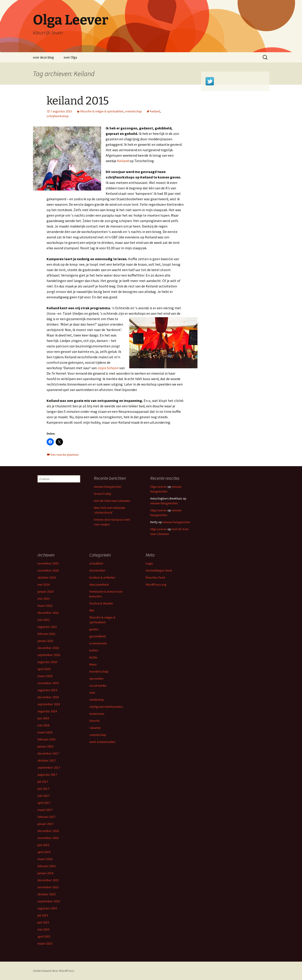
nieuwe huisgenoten (108, 487)
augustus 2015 (47, 908)
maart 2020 (45, 676)
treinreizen (97, 714)
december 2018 (48, 697)
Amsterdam (97, 570)
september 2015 (49, 901)
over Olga (70, 57)
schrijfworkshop (58, 116)
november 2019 (48, 683)
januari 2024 (45, 591)
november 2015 (48, 887)
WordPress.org (156, 584)
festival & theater (101, 603)
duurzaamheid (99, 584)
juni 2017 (43, 789)
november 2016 (48, 838)
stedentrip (97, 700)
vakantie (95, 728)
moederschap (99, 671)
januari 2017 (45, 824)
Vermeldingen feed (159, 570)
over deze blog (43, 57)
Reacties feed (155, 577)
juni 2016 (43, 845)
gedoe (94, 629)
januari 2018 (45, 746)
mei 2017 (44, 796)
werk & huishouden (102, 742)
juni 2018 (43, 718)
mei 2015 (44, 929)
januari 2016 (45, 873)
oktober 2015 (47, 894)
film (92, 610)
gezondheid (97, 636)
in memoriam (98, 643)
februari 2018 (46, 739)
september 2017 (49, 767)
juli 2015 (43, 915)
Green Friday (103, 494)
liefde (93, 657)
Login (149, 563)
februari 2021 (46, 634)
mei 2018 (44, 725)
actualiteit (96, 563)
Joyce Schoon (108, 368)
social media (98, 686)
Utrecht (94, 721)
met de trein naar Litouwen (112, 501)
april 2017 (44, 803)
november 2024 (48, 570)
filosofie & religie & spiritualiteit (102, 111)
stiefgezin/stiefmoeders (106, 707)
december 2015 (48, 880)
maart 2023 (45, 606)
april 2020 (44, 669)
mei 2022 (44, 620)
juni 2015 (43, 922)
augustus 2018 (47, 711)
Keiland (155, 111)
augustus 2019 (47, 690)
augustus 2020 (47, 662)
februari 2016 (46, 866)
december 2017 (48, 753)
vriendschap (133, 111)
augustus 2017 (47, 775)
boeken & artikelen (102, 577)
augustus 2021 (47, 627)
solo (92, 693)
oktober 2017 (47, 760)
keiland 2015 (78, 101)
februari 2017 (46, 817)
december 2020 (48, 648)
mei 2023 (44, 599)
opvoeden (96, 678)
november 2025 (48, 563)
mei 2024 (44, 584)
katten (94, 650)
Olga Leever (158, 487)
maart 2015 (45, 943)
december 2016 (48, 831)
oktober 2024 (47, 577)
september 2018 (49, 704)
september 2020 (49, 655)
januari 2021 (45, 641)
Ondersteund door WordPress (54, 971)
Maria (93, 664)
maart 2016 (45, 859)
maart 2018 (45, 732)
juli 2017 (43, 782)
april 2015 (44, 936)
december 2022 (48, 613)
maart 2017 (45, 810)
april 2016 (44, 852)
